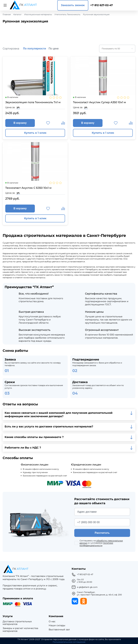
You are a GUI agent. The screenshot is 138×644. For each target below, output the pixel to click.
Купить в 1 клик (35, 133)
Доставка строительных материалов (17, 623)
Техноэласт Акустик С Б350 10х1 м (28, 188)
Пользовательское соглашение (69, 642)
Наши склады (57, 625)
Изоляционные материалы (38, 15)
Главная (7, 15)
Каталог (17, 15)
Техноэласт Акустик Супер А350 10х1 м (99, 102)
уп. (18, 107)
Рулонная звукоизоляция (96, 15)
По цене (54, 49)
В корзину (20, 123)
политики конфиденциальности (96, 544)
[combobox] (117, 49)
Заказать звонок (73, 5)
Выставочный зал (59, 630)
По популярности (35, 49)
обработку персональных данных (101, 542)
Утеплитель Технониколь (67, 15)
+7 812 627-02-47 (102, 5)
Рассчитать (102, 533)
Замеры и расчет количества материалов (20, 630)
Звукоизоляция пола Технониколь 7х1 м (33, 102)
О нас (52, 622)
